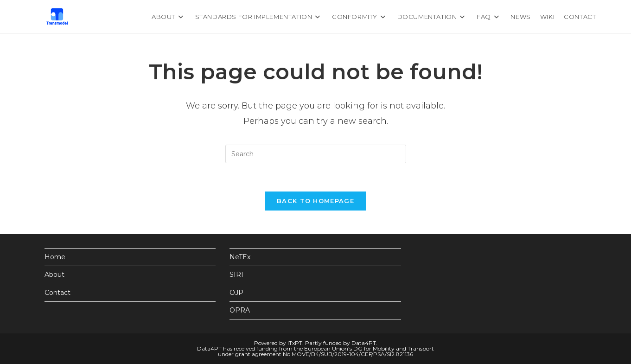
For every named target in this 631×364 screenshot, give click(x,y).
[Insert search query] (316, 154)
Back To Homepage (315, 201)
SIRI (236, 275)
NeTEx (240, 257)
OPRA (240, 310)
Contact (57, 293)
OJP (236, 293)
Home (55, 257)
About (54, 275)
